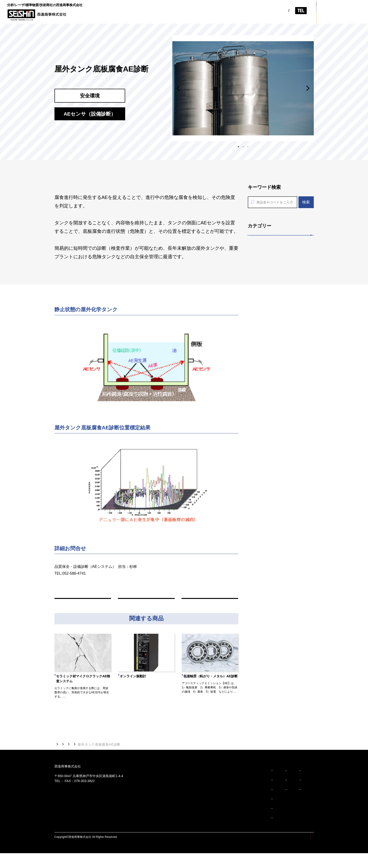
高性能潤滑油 (265, 616)
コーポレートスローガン (194, 804)
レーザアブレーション (273, 256)
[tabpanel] (243, 88)
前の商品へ (83, 604)
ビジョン (171, 18)
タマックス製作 (267, 328)
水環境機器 (263, 529)
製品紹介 (238, 18)
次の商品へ (210, 604)
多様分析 (260, 371)
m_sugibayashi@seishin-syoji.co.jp (86, 580)
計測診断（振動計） (271, 573)
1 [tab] (238, 145)
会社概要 (236, 785)
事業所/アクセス (241, 804)
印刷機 (259, 314)
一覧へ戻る (146, 604)
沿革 (233, 795)
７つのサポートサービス (275, 385)
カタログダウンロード (342, 18)
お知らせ (261, 18)
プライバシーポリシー (300, 852)
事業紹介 (216, 18)
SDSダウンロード (270, 472)
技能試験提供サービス (273, 443)
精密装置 (260, 242)
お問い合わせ (342, 6)
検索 (306, 202)
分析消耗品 (263, 458)
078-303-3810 (288, 8)
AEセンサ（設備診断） (274, 587)
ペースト (261, 357)
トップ (60, 755)
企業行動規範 (186, 832)
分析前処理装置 (267, 414)
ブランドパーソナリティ (194, 823)
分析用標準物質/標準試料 (276, 400)
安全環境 (260, 486)
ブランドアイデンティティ (195, 814)
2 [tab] (243, 145)
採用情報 (302, 18)
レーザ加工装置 (267, 270)
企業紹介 (194, 18)
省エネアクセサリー (271, 500)
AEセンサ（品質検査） (274, 602)
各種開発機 (263, 299)
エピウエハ (263, 285)
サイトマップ (270, 852)
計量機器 (261, 544)
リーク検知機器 (267, 558)
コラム (281, 18)
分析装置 (261, 429)
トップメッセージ (189, 785)
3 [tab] (248, 145)
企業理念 (182, 795)
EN (247, 8)
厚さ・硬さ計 (265, 631)
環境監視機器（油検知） (275, 515)
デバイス (261, 343)
